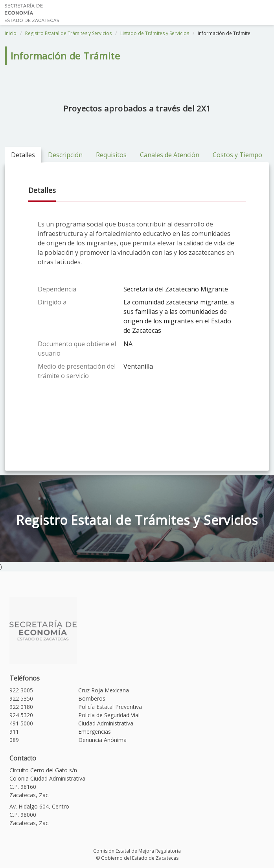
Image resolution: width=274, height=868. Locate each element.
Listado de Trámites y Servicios (155, 33)
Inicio (11, 33)
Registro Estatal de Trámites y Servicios (68, 33)
